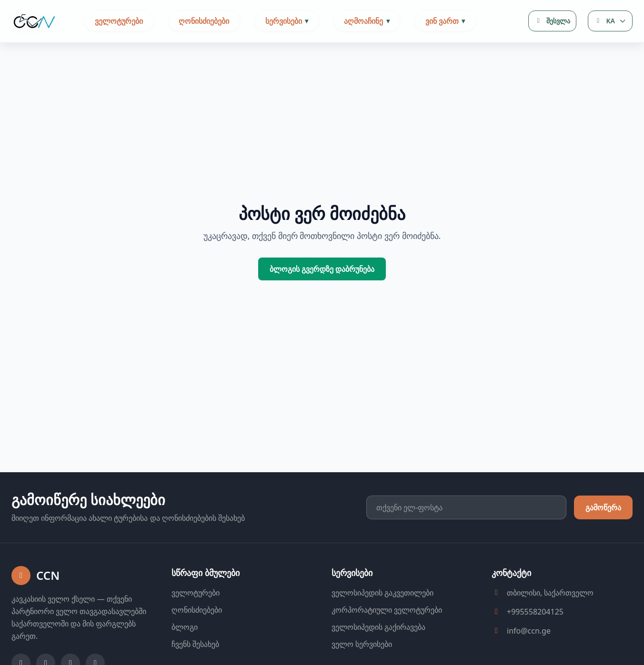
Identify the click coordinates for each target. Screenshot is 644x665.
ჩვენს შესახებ (195, 644)
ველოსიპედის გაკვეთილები (382, 593)
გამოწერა (603, 507)
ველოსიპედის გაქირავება (378, 627)
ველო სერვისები (362, 644)
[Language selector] (610, 21)
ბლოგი (185, 627)
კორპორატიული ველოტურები (387, 610)
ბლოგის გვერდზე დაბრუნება (322, 269)
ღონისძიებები (204, 21)
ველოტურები (119, 21)
